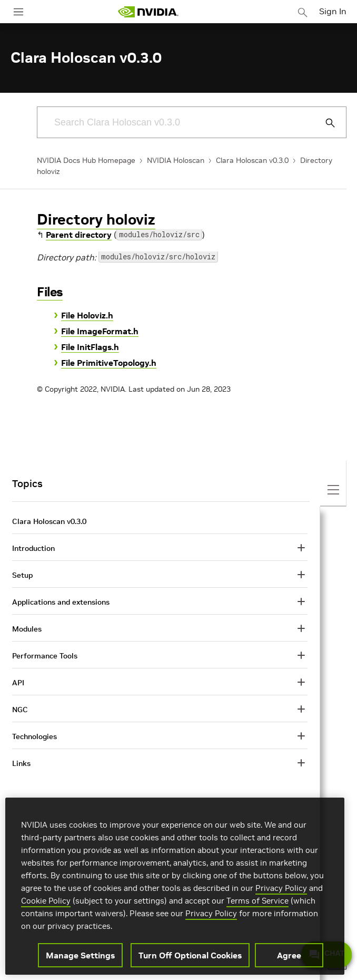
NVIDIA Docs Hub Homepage (86, 160)
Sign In (333, 11)
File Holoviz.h (87, 315)
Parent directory (79, 235)
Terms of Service (257, 901)
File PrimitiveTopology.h (109, 363)
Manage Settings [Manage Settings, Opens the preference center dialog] (80, 955)
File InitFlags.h (90, 347)
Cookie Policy (46, 901)
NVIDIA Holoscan (176, 160)
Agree (289, 955)
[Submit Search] (324, 123)
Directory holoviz (96, 220)
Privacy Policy (281, 888)
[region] (175, 886)
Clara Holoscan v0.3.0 (252, 160)
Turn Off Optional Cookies (190, 955)
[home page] (148, 12)
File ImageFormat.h (100, 331)
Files (50, 292)
